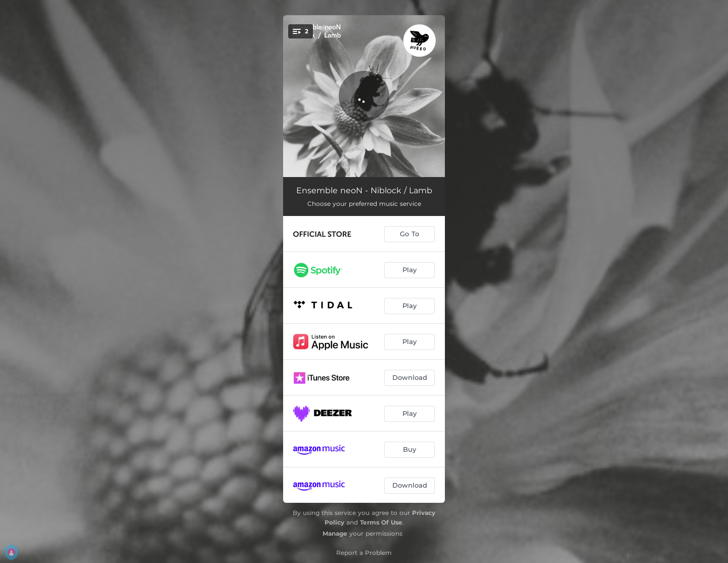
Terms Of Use (381, 522)
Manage (335, 533)
